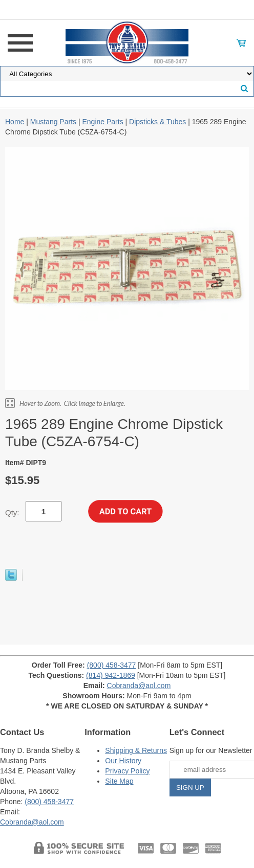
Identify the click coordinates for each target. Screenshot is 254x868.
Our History (123, 761)
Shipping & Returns (136, 750)
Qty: (12, 512)
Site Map (119, 781)
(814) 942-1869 (111, 675)
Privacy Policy (127, 771)
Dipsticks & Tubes (157, 122)
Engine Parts (102, 122)
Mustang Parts (53, 122)
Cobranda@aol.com (139, 686)
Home (15, 122)
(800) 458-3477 (112, 665)
